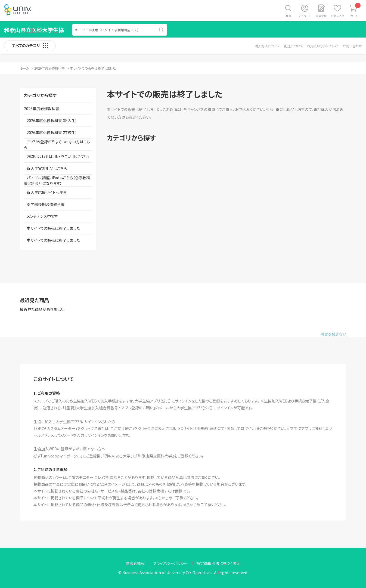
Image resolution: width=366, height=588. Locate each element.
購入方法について (267, 46)
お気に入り (337, 16)
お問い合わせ (352, 46)
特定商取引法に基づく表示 (218, 563)
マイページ (305, 16)
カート (356, 10)
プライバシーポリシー (170, 563)
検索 (289, 16)
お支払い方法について (323, 46)
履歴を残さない (333, 334)
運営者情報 (135, 563)
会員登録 (321, 16)
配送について (294, 46)
